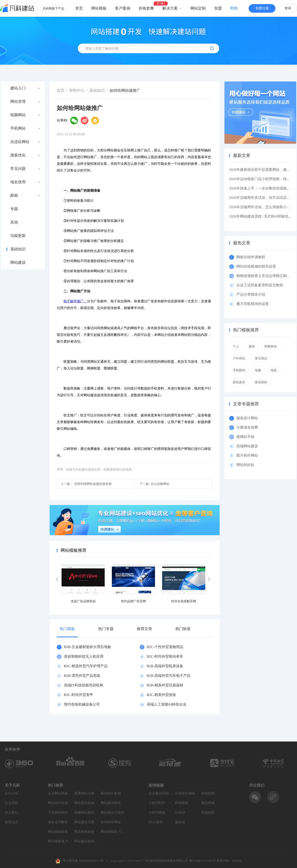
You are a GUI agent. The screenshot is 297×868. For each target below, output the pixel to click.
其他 (14, 222)
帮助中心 (77, 90)
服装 (252, 346)
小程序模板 (157, 813)
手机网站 (18, 128)
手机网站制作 (58, 813)
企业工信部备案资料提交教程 (260, 285)
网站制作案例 (111, 793)
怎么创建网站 (154, 484)
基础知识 (18, 249)
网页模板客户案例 (60, 841)
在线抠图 (208, 793)
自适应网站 (20, 142)
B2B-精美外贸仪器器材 (165, 685)
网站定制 (198, 8)
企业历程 (11, 803)
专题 (14, 209)
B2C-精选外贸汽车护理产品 (86, 666)
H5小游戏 (156, 822)
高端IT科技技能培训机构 (84, 685)
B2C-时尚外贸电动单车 (165, 656)
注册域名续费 (247, 427)
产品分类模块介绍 (251, 294)
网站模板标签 (58, 832)
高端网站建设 (247, 446)
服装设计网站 (247, 418)
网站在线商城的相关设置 (256, 266)
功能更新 (18, 236)
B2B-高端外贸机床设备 (165, 666)
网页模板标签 (84, 832)
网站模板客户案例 (113, 832)
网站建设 (18, 263)
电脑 (258, 370)
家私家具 (239, 382)
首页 (79, 8)
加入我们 (11, 813)
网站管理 (18, 102)
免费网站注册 (84, 793)
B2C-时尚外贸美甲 (79, 695)
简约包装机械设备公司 (82, 704)
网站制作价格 (58, 803)
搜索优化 (18, 155)
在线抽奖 (208, 813)
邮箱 (14, 195)
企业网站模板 (58, 793)
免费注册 (262, 8)
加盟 (218, 8)
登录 (288, 8)
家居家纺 (261, 382)
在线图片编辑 (185, 793)
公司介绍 (11, 793)
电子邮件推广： (75, 301)
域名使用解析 (58, 822)
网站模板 (99, 8)
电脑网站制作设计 (86, 813)
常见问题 (18, 169)
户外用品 (239, 358)
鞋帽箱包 (271, 346)
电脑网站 (18, 115)
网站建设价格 (84, 803)
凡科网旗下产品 (53, 9)
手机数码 (239, 370)
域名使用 (18, 182)
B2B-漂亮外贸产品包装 (82, 676)
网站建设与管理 (112, 813)
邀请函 (180, 822)
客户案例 (123, 8)
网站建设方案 (84, 822)
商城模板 (182, 803)
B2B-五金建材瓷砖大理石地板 (88, 647)
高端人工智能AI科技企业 (167, 704)
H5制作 (180, 813)
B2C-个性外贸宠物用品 (165, 647)
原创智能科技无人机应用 (84, 656)
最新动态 (11, 822)
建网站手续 (245, 437)
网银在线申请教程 (251, 257)
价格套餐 (146, 8)
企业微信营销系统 (160, 793)
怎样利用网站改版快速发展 (86, 484)
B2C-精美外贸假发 (162, 695)
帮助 (234, 8)
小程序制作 (157, 803)
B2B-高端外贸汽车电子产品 (169, 676)
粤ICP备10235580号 (203, 861)
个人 (236, 346)
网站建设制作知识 (86, 841)
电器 (274, 370)
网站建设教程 (111, 803)
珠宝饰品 (261, 358)
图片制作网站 (247, 455)
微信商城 (208, 803)
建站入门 (18, 88)
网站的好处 (245, 465)
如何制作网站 (111, 822)
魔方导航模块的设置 (253, 304)
